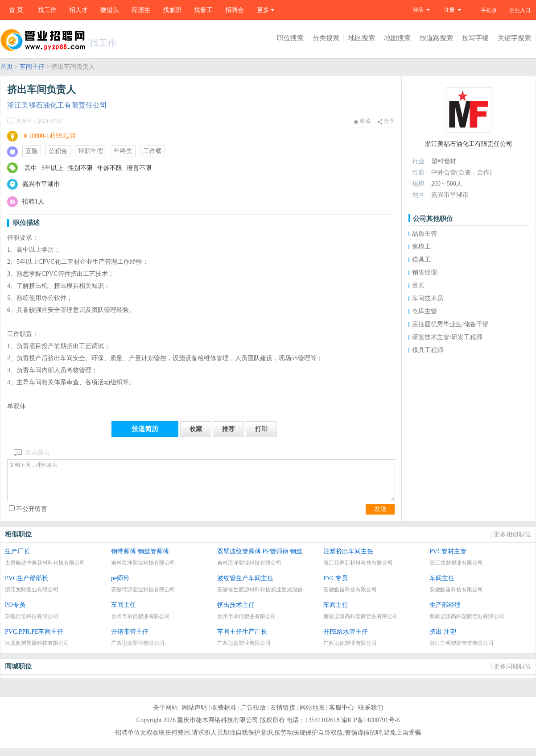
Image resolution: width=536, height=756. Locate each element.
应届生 (141, 10)
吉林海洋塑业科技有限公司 (143, 571)
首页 (7, 67)
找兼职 (172, 10)
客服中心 (342, 716)
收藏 (362, 121)
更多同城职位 (512, 675)
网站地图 (312, 716)
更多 (263, 10)
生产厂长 (17, 559)
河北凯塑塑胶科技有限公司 (37, 651)
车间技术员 (428, 298)
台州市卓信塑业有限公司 (140, 624)
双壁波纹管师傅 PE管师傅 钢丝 (260, 559)
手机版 (489, 10)
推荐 (228, 429)
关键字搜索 (514, 38)
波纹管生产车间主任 (245, 586)
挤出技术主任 (236, 613)
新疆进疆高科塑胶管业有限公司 (361, 624)
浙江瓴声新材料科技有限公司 (358, 571)
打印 (261, 429)
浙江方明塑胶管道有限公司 (462, 651)
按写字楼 (475, 38)
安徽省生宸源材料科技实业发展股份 (260, 598)
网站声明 (194, 716)
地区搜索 (362, 38)
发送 (380, 517)
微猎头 (110, 10)
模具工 (421, 260)
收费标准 (224, 716)
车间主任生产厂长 (242, 640)
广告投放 (253, 716)
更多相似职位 (512, 542)
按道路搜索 (436, 38)
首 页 (16, 10)
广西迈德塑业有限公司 (138, 651)
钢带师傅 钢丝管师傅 (140, 559)
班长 (418, 285)
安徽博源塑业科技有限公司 (143, 598)
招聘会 (235, 10)
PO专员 (15, 613)
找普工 (203, 10)
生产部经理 (445, 613)
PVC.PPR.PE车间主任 (34, 640)
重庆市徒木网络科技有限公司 (218, 728)
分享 (386, 121)
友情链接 (283, 716)
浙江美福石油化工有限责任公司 (57, 105)
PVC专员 (336, 586)
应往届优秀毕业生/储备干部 (450, 324)
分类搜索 (326, 38)
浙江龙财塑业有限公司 (456, 571)
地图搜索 (397, 38)
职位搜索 (290, 38)
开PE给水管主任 (346, 640)
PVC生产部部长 (27, 586)
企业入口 (520, 10)
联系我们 (371, 716)
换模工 (421, 247)
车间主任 (32, 67)
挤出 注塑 (443, 640)
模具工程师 (428, 350)
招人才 (78, 10)
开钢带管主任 (130, 640)
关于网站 (165, 716)
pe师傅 (120, 586)
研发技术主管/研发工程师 (447, 337)
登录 (418, 10)
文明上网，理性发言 (201, 484)
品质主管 (425, 234)
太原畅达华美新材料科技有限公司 (45, 571)
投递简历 (145, 429)
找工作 (47, 10)
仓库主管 (425, 311)
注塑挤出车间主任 (348, 559)
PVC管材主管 (448, 559)
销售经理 (425, 272)
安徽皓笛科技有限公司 (350, 598)
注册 (449, 10)
